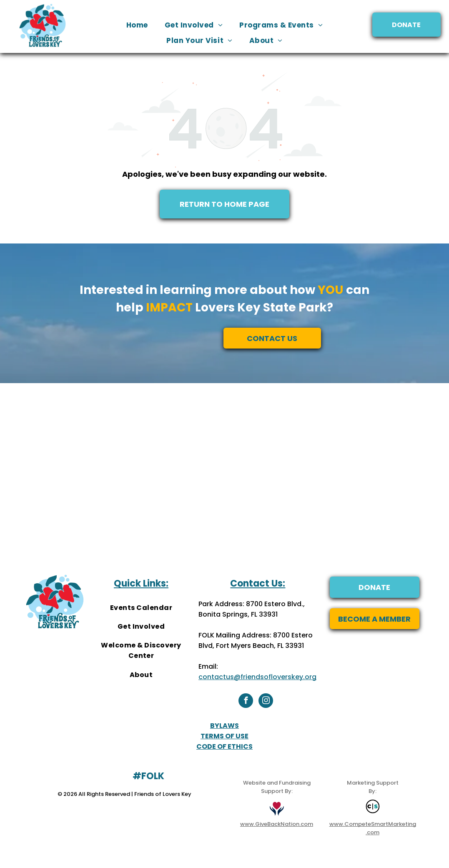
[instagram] (266, 702)
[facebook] (246, 702)
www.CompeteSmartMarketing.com (373, 828)
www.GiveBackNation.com (277, 824)
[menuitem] (137, 25)
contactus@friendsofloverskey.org (257, 677)
